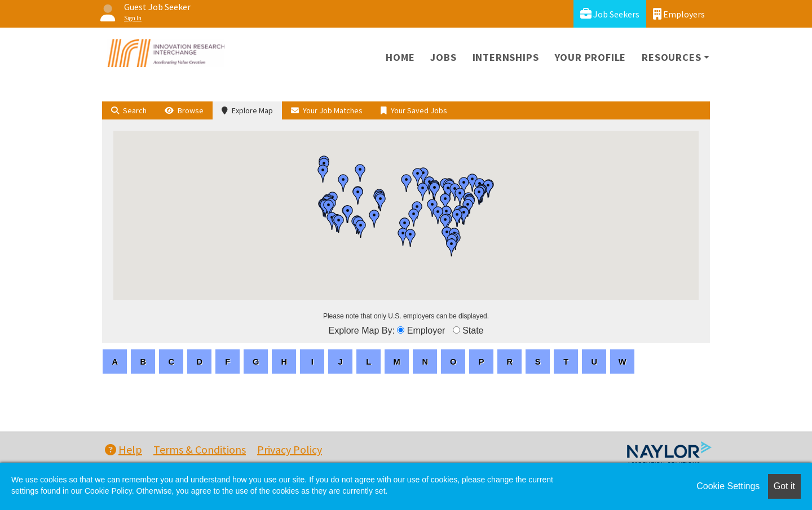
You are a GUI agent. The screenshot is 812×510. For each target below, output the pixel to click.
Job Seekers (610, 14)
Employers (679, 14)
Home (400, 57)
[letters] (115, 362)
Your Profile (591, 57)
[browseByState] (456, 330)
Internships (506, 57)
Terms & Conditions (200, 449)
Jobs (443, 57)
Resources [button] (671, 57)
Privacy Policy (290, 449)
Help (123, 449)
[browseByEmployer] (401, 330)
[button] (343, 183)
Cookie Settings (728, 486)
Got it (784, 486)
